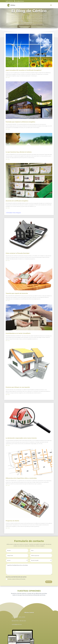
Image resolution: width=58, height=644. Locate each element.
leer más (8, 77)
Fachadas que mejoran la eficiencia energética (20, 122)
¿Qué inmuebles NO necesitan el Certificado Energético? (24, 70)
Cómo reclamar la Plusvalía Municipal (18, 253)
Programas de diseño (12, 521)
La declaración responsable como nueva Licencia (21, 438)
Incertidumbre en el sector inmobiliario (18, 333)
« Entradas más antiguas (13, 213)
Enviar (49, 582)
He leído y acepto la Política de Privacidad (15, 579)
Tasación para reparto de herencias (17, 293)
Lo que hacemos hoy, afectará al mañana (19, 152)
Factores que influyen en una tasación (18, 387)
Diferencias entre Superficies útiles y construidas (21, 478)
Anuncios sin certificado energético (17, 201)
